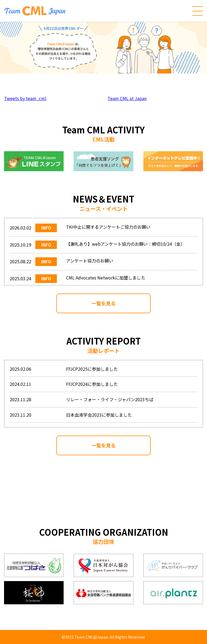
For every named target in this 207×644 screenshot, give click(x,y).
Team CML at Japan (127, 98)
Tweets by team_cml (25, 98)
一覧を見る (103, 303)
